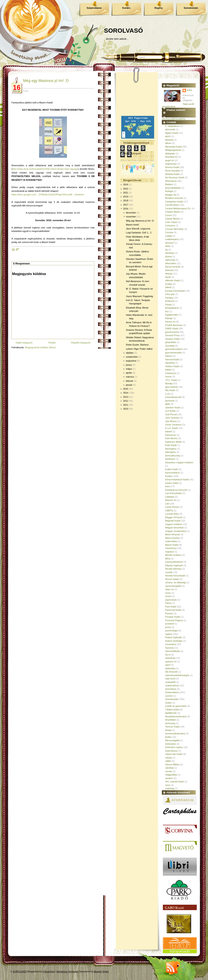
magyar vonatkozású (176, 531)
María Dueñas (172, 538)
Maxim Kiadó (172, 545)
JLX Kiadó (170, 411)
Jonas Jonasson (173, 425)
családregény (172, 239)
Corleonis (170, 225)
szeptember (132, 357)
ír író (168, 394)
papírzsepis (171, 600)
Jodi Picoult (171, 414)
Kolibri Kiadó (172, 469)
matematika (171, 541)
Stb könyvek (171, 672)
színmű (169, 696)
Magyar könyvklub (174, 528)
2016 (126, 209)
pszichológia (171, 631)
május (129, 369)
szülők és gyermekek (176, 706)
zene (168, 785)
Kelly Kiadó (171, 445)
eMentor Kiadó (173, 280)
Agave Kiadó (172, 133)
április (129, 373)
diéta (168, 246)
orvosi (168, 596)
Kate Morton (171, 438)
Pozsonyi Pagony (174, 620)
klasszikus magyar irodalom (179, 462)
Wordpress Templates (68, 971)
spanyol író (171, 662)
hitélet (168, 370)
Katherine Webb (173, 442)
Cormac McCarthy (174, 229)
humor (168, 377)
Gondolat (170, 346)
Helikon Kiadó (172, 366)
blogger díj (170, 195)
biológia (169, 191)
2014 (126, 393)
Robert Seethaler (174, 641)
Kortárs (126, 8)
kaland (168, 431)
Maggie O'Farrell (174, 517)
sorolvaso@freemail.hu (174, 119)
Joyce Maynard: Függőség (139, 296)
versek (168, 771)
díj (166, 250)
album (168, 143)
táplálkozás (171, 713)
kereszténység (173, 456)
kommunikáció (172, 473)
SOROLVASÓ (123, 30)
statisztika (170, 668)
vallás (168, 761)
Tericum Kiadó (172, 727)
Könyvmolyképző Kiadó (177, 479)
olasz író (170, 589)
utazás (168, 758)
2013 (126, 397)
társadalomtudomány (176, 716)
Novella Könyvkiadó (175, 576)
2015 (126, 389)
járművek (170, 401)
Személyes (171, 689)
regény (169, 634)
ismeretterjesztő (173, 397)
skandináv (170, 658)
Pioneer (169, 613)
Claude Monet (172, 219)
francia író (170, 322)
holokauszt (171, 373)
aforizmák (170, 129)
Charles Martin (173, 212)
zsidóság (170, 788)
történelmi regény (174, 747)
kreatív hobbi (172, 483)
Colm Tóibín (171, 222)
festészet (170, 301)
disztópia (170, 253)
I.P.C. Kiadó (171, 380)
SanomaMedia (173, 651)
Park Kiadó (171, 607)
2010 (126, 409)
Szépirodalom (94, 8)
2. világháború (172, 126)
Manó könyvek (173, 534)
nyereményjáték (173, 586)
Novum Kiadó (172, 579)
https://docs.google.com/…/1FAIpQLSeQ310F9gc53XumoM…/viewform (48, 195)
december (131, 213)
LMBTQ (169, 510)
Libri (167, 504)
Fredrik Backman (174, 325)
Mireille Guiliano (173, 555)
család (168, 236)
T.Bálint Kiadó (172, 710)
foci (167, 311)
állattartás (170, 154)
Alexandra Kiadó (174, 147)
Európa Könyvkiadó (175, 291)
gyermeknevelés (173, 353)
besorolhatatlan (173, 188)
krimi (168, 486)
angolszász (171, 164)
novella (169, 572)
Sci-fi (168, 655)
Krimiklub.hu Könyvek (176, 490)
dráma (168, 256)
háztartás (170, 363)
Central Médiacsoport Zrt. (178, 208)
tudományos (171, 751)
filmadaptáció (172, 308)
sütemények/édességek (177, 675)
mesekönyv (171, 548)
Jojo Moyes (171, 421)
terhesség (170, 723)
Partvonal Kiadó (173, 610)
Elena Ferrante (173, 267)
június (129, 365)
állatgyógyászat (173, 150)
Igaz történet (171, 387)
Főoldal (52, 343)
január (129, 385)
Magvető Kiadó (173, 521)
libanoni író (171, 500)
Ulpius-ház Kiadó (174, 754)
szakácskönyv (172, 685)
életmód (169, 270)
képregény (170, 452)
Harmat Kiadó (172, 359)
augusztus (131, 361)
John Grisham (172, 418)
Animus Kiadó (172, 167)
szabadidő (170, 682)
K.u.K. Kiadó (171, 428)
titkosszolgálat (172, 740)
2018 (126, 201)
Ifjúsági (169, 383)
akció (168, 136)
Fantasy (169, 298)
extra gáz (170, 294)
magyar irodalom (174, 524)
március (130, 377)
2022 (126, 189)
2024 (126, 185)
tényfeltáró (170, 720)
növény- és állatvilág (176, 582)
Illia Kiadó (170, 390)
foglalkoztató (172, 315)
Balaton (169, 184)
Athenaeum (171, 181)
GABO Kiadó (172, 328)
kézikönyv (170, 459)
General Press (172, 335)
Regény (159, 8)
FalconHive (49, 971)
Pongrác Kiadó (173, 617)
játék (168, 404)
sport (168, 665)
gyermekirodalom (174, 349)
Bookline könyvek (174, 198)
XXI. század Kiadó (175, 782)
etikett (168, 287)
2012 (126, 401)
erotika (169, 284)
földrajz (169, 318)
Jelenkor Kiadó (173, 408)
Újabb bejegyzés (24, 343)
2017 (126, 205)
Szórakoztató (191, 8)
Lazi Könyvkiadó (173, 493)
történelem (171, 744)
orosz (168, 593)
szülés (168, 703)
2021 (126, 193)
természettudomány (175, 733)
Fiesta (168, 305)
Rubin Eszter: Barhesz (137, 345)
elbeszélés (171, 263)
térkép (168, 730)
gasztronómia (172, 332)
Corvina (169, 232)
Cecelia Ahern (172, 205)
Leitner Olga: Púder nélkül (139, 349)
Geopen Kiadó (172, 339)
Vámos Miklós (172, 764)
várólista (169, 768)
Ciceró (168, 215)
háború (169, 356)
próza (168, 627)
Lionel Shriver (172, 507)
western (169, 778)
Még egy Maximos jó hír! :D (46, 81)
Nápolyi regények (174, 565)
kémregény (171, 449)
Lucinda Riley (172, 514)
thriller (168, 737)
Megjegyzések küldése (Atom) (40, 347)
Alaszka (169, 140)
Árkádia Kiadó (172, 174)
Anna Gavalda (172, 171)
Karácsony (171, 435)
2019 (126, 197)
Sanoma (169, 648)
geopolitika (171, 342)
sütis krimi (170, 679)
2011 (126, 405)
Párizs (168, 603)
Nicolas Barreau (173, 569)
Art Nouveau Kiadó (175, 177)
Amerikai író (171, 157)
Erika (189, 90)
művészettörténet (174, 562)
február (129, 381)
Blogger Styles (101, 971)
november (131, 217)
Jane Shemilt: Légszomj (138, 229)
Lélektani (170, 497)
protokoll (170, 624)
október (130, 353)
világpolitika (171, 775)
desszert (170, 243)
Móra (168, 559)
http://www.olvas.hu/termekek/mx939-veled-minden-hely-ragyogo (45, 169)
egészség (170, 260)
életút (168, 277)
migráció (170, 552)
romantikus (171, 644)
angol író (170, 160)
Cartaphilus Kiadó (174, 202)
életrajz (169, 274)
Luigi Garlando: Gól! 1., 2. (139, 233)
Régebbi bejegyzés (81, 343)
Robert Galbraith (174, 637)
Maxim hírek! (132, 225)
